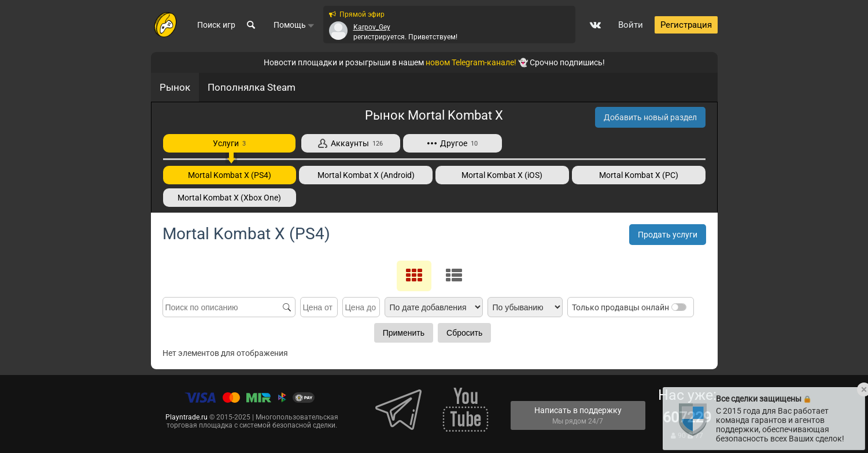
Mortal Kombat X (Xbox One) (229, 198)
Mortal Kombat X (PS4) (230, 175)
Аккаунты (350, 143)
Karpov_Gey (372, 27)
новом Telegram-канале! (471, 62)
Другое (453, 143)
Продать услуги (668, 235)
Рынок (175, 87)
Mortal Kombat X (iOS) (502, 175)
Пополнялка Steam (252, 87)
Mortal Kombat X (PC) (639, 175)
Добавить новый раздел (650, 117)
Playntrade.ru (186, 417)
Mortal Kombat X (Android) (366, 175)
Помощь (294, 25)
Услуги (229, 143)
